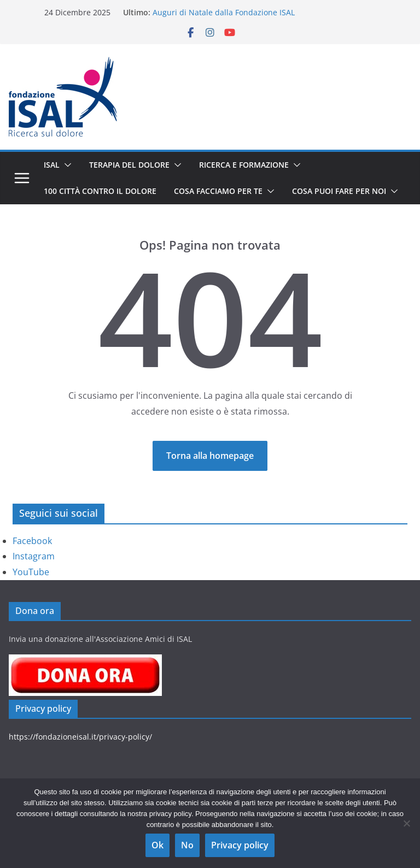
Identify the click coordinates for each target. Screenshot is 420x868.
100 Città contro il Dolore (100, 191)
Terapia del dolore (129, 165)
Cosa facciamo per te (218, 191)
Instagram (34, 556)
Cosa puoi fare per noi (339, 191)
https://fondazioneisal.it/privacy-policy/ (80, 737)
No (187, 845)
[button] (66, 165)
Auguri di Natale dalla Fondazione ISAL (224, 12)
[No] (406, 823)
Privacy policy (240, 845)
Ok (157, 845)
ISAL (52, 165)
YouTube (31, 572)
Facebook (32, 541)
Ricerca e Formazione (244, 165)
